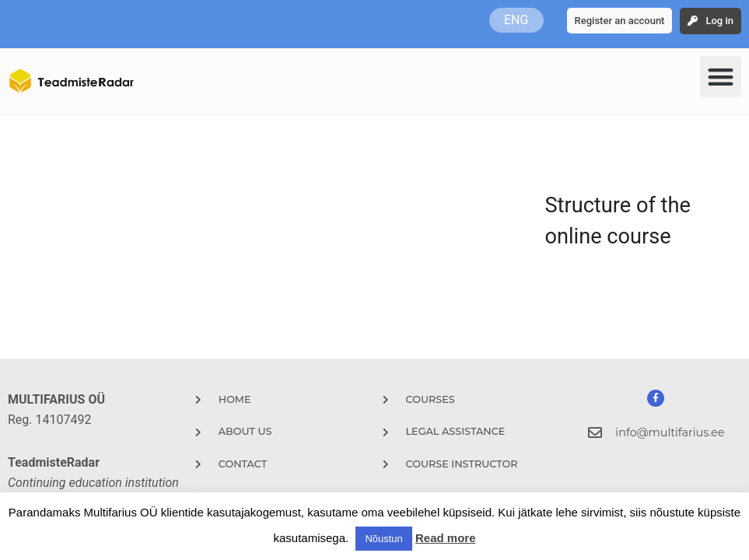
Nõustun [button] (383, 539)
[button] (721, 77)
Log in (719, 21)
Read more (446, 538)
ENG (516, 20)
